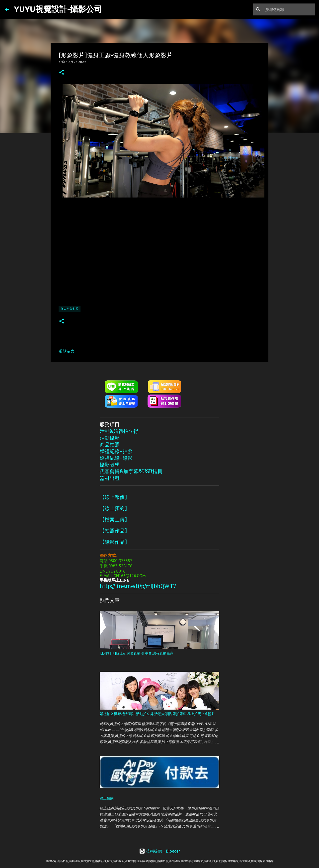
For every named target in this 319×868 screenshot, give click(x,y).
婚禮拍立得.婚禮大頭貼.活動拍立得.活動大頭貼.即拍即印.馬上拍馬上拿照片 (157, 714)
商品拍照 (110, 444)
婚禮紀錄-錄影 (116, 458)
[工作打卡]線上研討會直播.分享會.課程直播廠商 (137, 653)
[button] (62, 73)
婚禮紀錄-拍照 (116, 451)
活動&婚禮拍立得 (119, 431)
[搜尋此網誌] (289, 9)
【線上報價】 (115, 497)
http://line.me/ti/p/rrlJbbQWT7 (138, 586)
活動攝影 (110, 438)
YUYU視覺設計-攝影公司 (58, 9)
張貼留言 (67, 351)
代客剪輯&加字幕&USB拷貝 (131, 471)
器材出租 (110, 478)
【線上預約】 (115, 508)
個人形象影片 (70, 309)
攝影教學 (110, 465)
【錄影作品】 (115, 542)
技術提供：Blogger (159, 851)
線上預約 (107, 798)
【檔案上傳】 (115, 519)
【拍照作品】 (115, 531)
